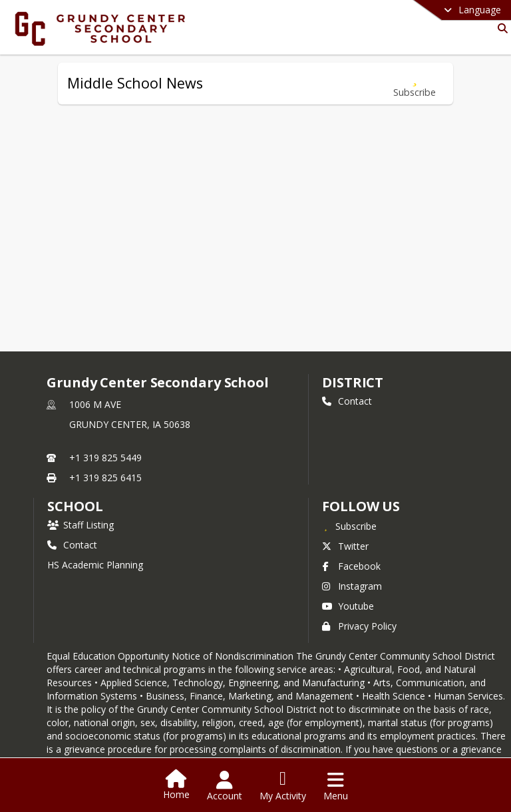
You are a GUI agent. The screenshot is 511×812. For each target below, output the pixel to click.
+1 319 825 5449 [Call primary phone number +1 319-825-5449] (105, 458)
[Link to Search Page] (500, 28)
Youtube (348, 606)
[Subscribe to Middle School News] (415, 84)
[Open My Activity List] (283, 786)
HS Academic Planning (95, 565)
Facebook (351, 566)
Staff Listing (81, 525)
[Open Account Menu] (225, 786)
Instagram (352, 586)
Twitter (345, 546)
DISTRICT (353, 382)
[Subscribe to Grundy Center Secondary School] (349, 526)
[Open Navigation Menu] (336, 786)
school (75, 506)
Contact (347, 401)
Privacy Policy (359, 626)
